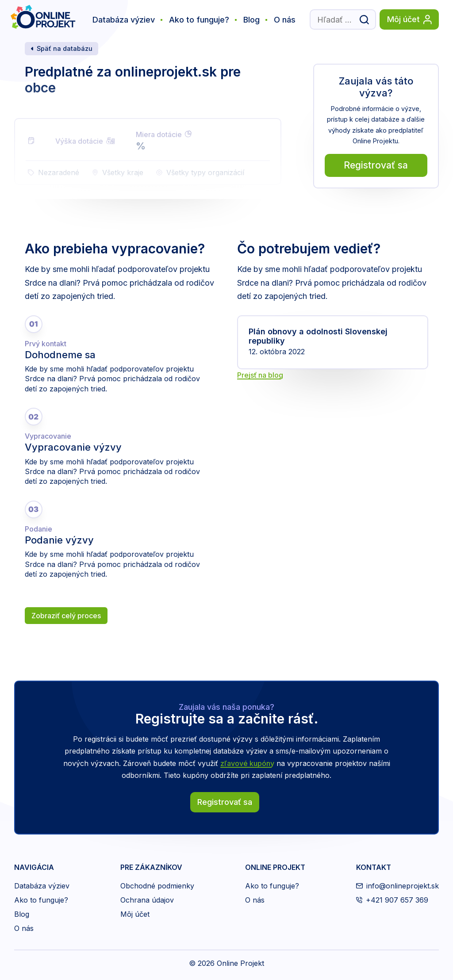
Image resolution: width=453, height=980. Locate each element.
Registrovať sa (376, 165)
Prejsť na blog (260, 375)
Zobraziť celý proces (66, 616)
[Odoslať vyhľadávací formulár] (364, 19)
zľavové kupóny (247, 763)
